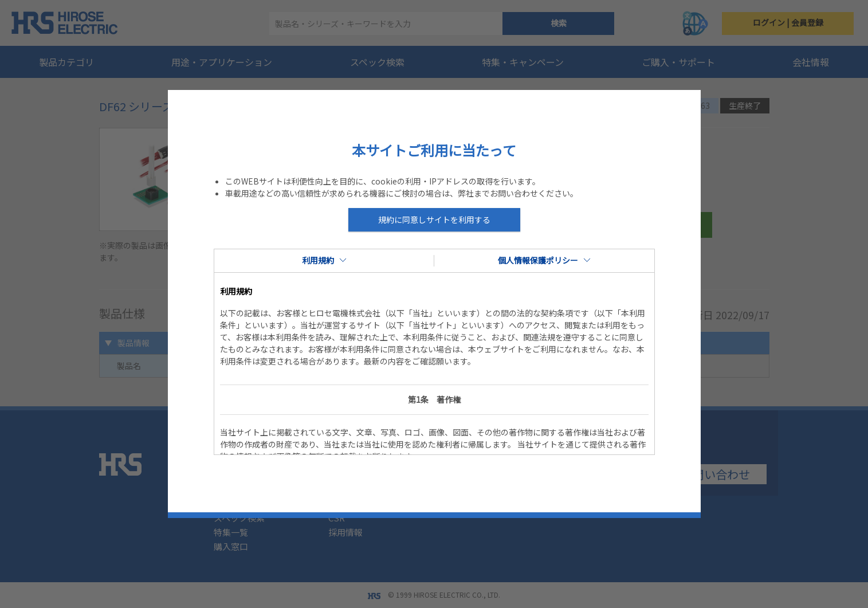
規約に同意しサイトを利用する (434, 219)
